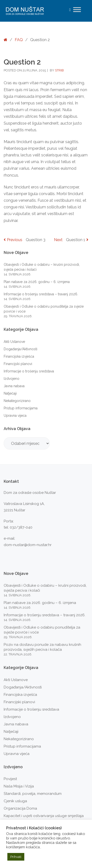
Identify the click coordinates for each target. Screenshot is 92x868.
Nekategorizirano (17, 401)
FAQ (19, 40)
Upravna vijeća (15, 416)
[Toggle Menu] (77, 9)
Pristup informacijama (21, 408)
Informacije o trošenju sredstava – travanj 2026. (41, 294)
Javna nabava (14, 386)
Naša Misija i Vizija (19, 786)
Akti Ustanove (14, 342)
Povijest (10, 779)
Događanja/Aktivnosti (20, 349)
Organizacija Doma (20, 808)
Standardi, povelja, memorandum (33, 794)
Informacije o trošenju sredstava (29, 371)
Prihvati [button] (16, 857)
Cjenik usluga (15, 801)
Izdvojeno (12, 379)
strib (59, 70)
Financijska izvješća (19, 356)
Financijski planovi (18, 364)
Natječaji (10, 393)
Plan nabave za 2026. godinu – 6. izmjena (37, 282)
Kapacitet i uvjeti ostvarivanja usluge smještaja (44, 816)
